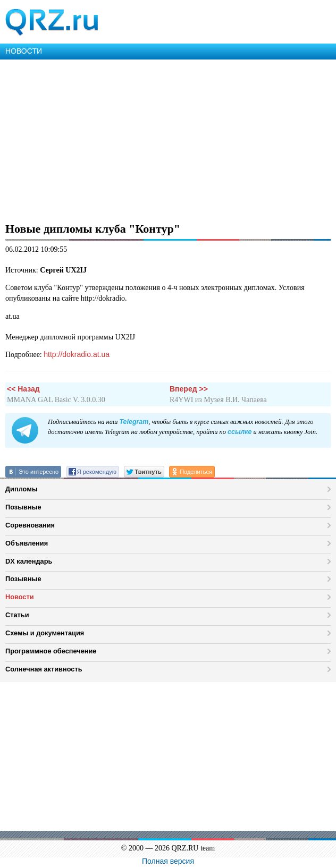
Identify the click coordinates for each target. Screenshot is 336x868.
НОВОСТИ (24, 51)
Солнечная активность (44, 669)
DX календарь (29, 561)
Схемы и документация (45, 633)
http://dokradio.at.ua (77, 354)
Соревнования (30, 525)
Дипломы (22, 489)
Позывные (23, 507)
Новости (20, 597)
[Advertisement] (168, 139)
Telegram (134, 422)
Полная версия (168, 861)
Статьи (17, 615)
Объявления (27, 543)
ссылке (240, 432)
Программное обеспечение (51, 651)
